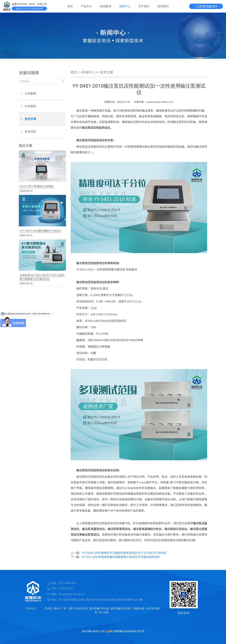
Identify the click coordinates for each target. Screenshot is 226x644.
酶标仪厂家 (60, 608)
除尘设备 (104, 612)
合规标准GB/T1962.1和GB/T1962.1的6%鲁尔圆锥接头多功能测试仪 (42, 277)
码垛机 (48, 608)
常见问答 (30, 132)
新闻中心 (125, 6)
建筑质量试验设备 (99, 608)
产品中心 (86, 6)
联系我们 (163, 6)
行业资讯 (30, 106)
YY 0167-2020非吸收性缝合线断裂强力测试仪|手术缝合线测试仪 (121, 557)
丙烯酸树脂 (138, 608)
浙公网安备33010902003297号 (126, 631)
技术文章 (30, 119)
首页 (70, 6)
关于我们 (144, 6)
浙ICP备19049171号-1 (95, 631)
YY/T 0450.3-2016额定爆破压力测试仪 (40, 231)
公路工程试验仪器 (78, 608)
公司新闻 (30, 93)
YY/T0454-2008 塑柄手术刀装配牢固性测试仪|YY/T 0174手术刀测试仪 (124, 553)
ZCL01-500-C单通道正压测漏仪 (37, 186)
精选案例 (106, 6)
